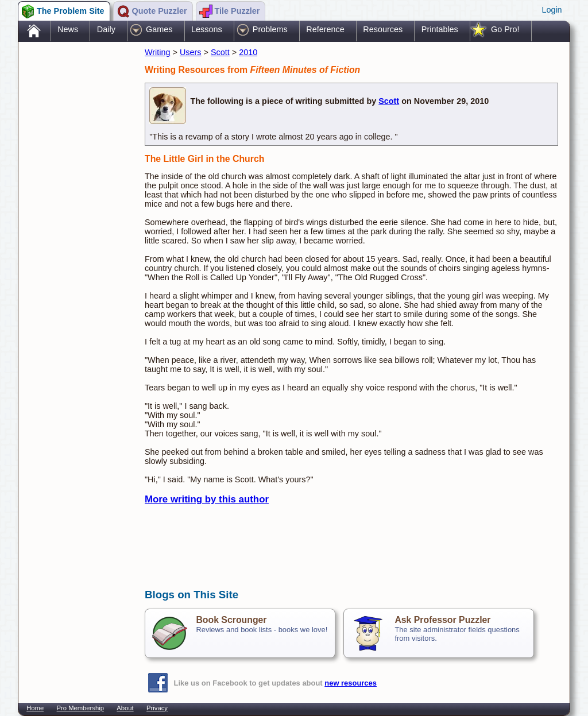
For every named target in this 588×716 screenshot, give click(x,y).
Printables (440, 29)
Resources (383, 29)
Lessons (207, 29)
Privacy (157, 708)
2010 (248, 52)
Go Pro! (505, 29)
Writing (158, 52)
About (125, 708)
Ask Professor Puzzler (442, 620)
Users (191, 52)
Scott (220, 52)
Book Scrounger (231, 620)
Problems (270, 29)
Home (35, 708)
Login (552, 10)
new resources (351, 683)
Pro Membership (80, 708)
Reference (325, 29)
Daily (106, 29)
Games (159, 29)
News (68, 29)
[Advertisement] (76, 226)
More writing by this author (207, 499)
